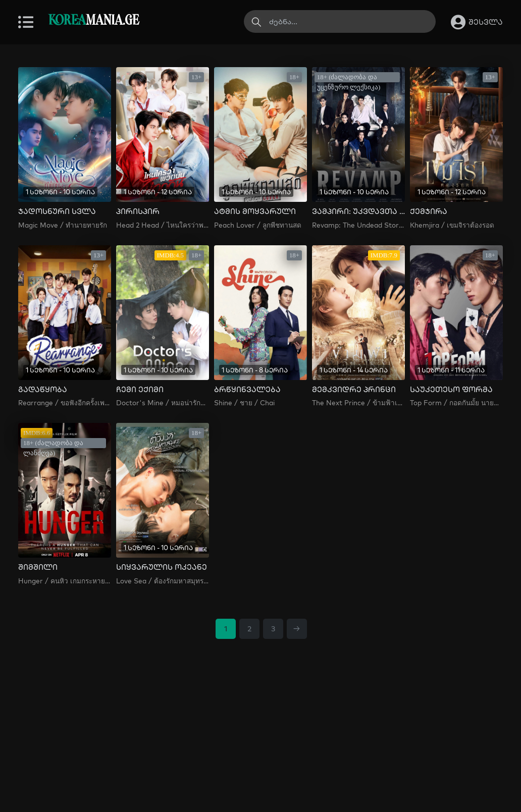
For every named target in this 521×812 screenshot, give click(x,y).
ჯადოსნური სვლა (57, 211)
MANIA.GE (94, 21)
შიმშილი (38, 567)
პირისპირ (138, 211)
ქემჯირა (429, 211)
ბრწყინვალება (247, 390)
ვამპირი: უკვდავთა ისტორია (358, 211)
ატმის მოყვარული (255, 211)
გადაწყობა (43, 390)
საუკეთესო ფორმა (451, 390)
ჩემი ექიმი (140, 390)
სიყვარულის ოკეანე (162, 567)
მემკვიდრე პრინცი (354, 390)
